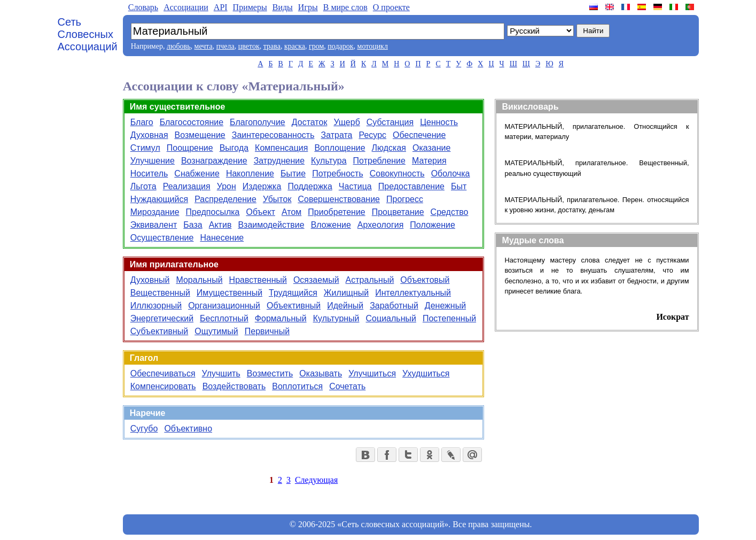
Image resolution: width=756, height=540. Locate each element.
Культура (329, 161)
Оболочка (451, 173)
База (193, 225)
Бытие (293, 173)
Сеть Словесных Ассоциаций (88, 34)
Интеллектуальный (413, 293)
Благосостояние (192, 122)
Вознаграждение (214, 161)
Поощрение (190, 148)
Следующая (316, 480)
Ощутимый (216, 331)
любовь (179, 46)
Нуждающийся (159, 199)
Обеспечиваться (163, 373)
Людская (389, 148)
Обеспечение (419, 135)
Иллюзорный (156, 306)
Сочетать (347, 386)
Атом (291, 212)
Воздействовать (234, 386)
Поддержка (310, 186)
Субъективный (159, 331)
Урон (227, 186)
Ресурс (373, 135)
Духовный (150, 280)
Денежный (445, 306)
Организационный (224, 306)
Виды (283, 7)
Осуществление (162, 238)
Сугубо (144, 429)
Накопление (250, 173)
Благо (142, 122)
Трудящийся (293, 293)
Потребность (338, 173)
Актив (220, 225)
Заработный (394, 306)
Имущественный (229, 293)
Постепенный (449, 318)
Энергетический (162, 318)
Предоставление (411, 186)
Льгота (143, 186)
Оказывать (321, 373)
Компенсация (281, 148)
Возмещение (200, 135)
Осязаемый (316, 280)
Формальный (281, 318)
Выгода (234, 148)
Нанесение (222, 238)
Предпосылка (213, 212)
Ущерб (346, 122)
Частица (355, 186)
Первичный (267, 331)
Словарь (143, 7)
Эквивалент (154, 225)
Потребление (379, 161)
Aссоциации (186, 7)
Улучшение (153, 161)
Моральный (199, 280)
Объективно (188, 429)
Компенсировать (163, 386)
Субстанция (390, 122)
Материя (429, 161)
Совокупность (397, 173)
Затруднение (279, 161)
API (221, 7)
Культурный (336, 318)
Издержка (262, 186)
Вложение (331, 225)
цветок (249, 46)
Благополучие (258, 122)
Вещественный (160, 293)
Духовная (149, 135)
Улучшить (221, 373)
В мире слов (345, 7)
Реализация (187, 186)
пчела (225, 46)
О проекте (391, 7)
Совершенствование (339, 199)
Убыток (277, 199)
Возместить (270, 373)
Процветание (398, 212)
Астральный (370, 280)
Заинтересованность (273, 135)
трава (272, 46)
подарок (340, 46)
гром (316, 46)
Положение (432, 225)
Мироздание (155, 212)
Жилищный (346, 293)
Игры (308, 7)
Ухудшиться (426, 373)
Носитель (149, 173)
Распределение (225, 199)
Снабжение (197, 173)
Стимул (145, 148)
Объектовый (425, 280)
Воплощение (340, 148)
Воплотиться (297, 386)
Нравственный (258, 280)
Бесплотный (224, 318)
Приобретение (336, 212)
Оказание (431, 148)
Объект (260, 212)
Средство (450, 212)
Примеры (250, 7)
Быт (459, 186)
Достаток (310, 122)
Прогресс (405, 199)
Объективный (294, 306)
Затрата (336, 135)
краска (295, 46)
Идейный (345, 306)
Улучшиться (372, 373)
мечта (204, 46)
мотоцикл (373, 46)
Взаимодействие (271, 225)
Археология (381, 225)
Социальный (391, 318)
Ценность (439, 122)
